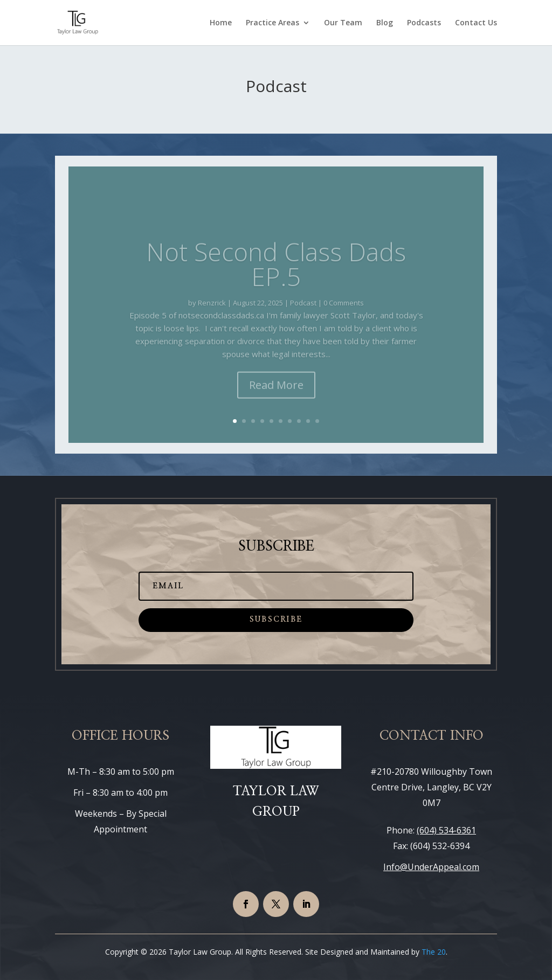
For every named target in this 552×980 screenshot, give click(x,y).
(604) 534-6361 (446, 830)
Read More (276, 397)
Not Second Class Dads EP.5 (276, 276)
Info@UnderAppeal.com (431, 867)
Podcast (303, 315)
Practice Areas (272, 23)
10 (317, 421)
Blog (385, 23)
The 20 (434, 952)
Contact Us (476, 23)
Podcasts (424, 23)
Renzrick (212, 315)
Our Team (343, 23)
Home (221, 23)
